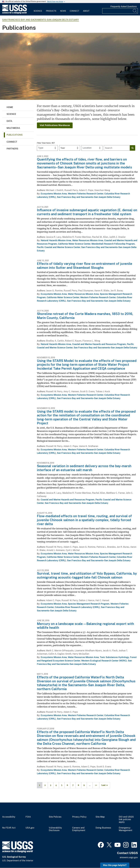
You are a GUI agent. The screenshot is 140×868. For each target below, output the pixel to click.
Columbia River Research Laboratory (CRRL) (77, 607)
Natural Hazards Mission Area (56, 240)
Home (10, 107)
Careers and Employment (79, 829)
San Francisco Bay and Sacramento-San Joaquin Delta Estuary (41, 20)
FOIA (28, 817)
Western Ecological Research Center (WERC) (104, 661)
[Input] (120, 11)
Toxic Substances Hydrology (114, 657)
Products (51, 11)
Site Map (100, 817)
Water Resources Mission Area (88, 240)
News (63, 11)
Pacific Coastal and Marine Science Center (59, 247)
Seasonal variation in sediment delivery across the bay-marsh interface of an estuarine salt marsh (84, 468)
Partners (12, 149)
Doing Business (103, 828)
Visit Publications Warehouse (55, 125)
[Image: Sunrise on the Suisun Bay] (70, 66)
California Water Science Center (74, 244)
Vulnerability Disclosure (55, 829)
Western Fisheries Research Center (86, 194)
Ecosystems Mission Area (54, 194)
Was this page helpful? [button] (115, 865)
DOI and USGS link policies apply (126, 819)
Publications (15, 135)
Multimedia (13, 128)
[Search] (135, 11)
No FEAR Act (9, 828)
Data (9, 121)
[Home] (14, 13)
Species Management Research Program (89, 604)
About (86, 11)
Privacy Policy (79, 817)
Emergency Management (126, 829)
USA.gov (30, 828)
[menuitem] (38, 9)
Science (38, 11)
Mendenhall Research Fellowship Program (113, 244)
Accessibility (9, 817)
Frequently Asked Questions (124, 6)
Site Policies (55, 817)
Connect (74, 11)
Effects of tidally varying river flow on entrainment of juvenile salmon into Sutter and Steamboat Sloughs (85, 266)
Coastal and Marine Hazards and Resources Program (99, 344)
